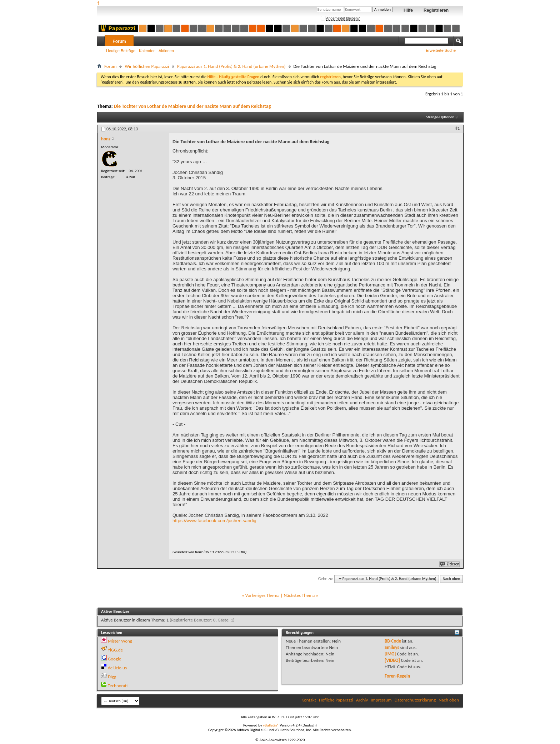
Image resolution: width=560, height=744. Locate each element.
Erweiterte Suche (441, 50)
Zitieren (450, 564)
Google (114, 659)
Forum (119, 41)
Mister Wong (120, 641)
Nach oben (451, 579)
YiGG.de (115, 650)
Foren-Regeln (397, 676)
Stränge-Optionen (440, 117)
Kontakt (309, 700)
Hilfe (408, 10)
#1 (457, 128)
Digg (112, 677)
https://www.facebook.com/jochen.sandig (214, 521)
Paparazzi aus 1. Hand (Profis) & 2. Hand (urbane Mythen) (231, 66)
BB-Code (393, 641)
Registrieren (436, 10)
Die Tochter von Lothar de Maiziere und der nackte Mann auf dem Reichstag (192, 106)
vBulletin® (271, 725)
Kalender (147, 51)
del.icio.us (117, 668)
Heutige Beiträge (121, 51)
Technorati (118, 686)
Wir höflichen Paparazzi (147, 66)
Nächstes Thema (299, 595)
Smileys (392, 647)
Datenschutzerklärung (415, 700)
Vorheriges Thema (262, 595)
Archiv (362, 700)
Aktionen (166, 51)
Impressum (381, 700)
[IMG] (390, 654)
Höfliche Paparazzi (336, 700)
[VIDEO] (392, 660)
